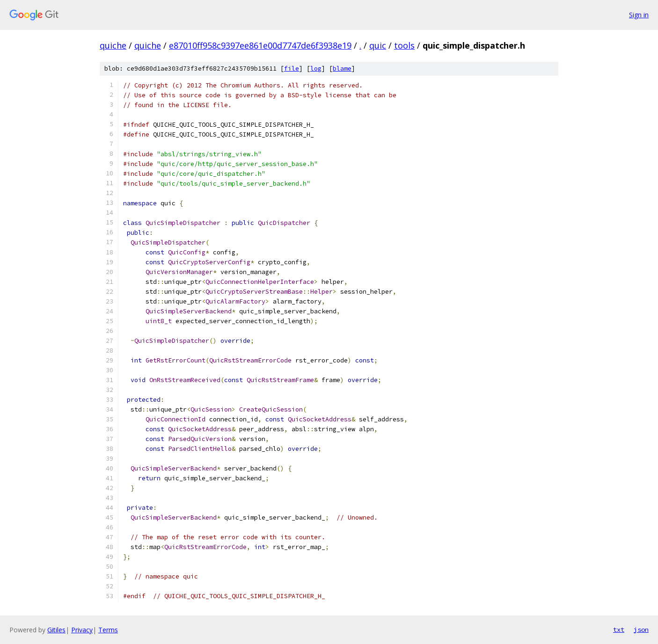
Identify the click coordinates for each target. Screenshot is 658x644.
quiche (113, 45)
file (292, 69)
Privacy (82, 630)
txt (619, 630)
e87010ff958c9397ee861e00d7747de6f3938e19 (260, 45)
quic (378, 45)
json (641, 630)
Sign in (639, 15)
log (316, 69)
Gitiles (56, 630)
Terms (108, 630)
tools (404, 45)
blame (342, 69)
